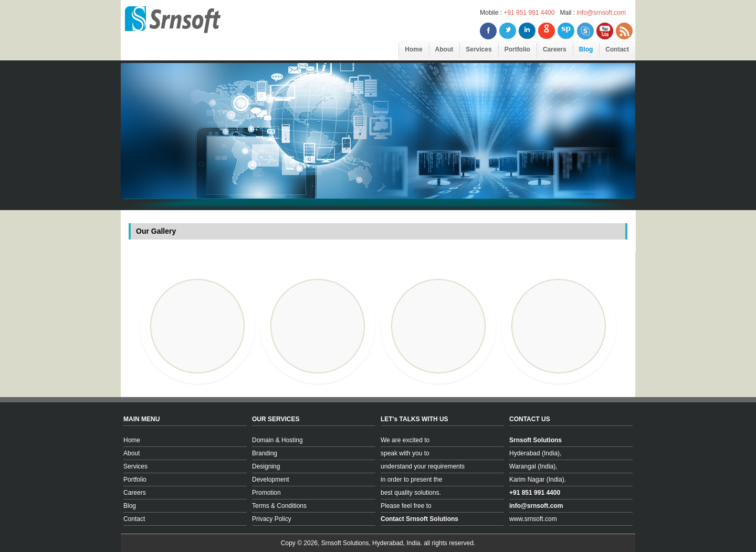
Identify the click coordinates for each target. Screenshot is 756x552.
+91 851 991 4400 (529, 13)
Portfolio (517, 49)
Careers (555, 49)
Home (413, 49)
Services (479, 49)
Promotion (266, 493)
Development (271, 480)
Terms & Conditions (279, 506)
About (444, 49)
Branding (265, 453)
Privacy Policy (272, 519)
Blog (586, 49)
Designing (266, 466)
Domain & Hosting (277, 440)
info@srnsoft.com (601, 13)
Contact (617, 49)
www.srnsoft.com (533, 519)
